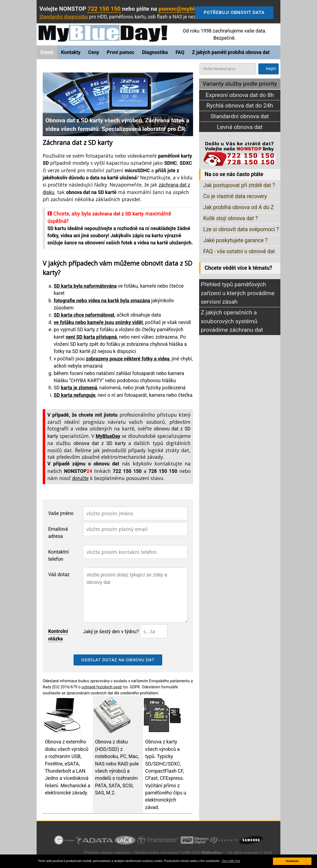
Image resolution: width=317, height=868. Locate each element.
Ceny (94, 52)
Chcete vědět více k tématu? (238, 268)
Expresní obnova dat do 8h (240, 95)
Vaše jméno (61, 513)
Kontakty (71, 52)
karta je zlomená (79, 388)
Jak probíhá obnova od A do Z (239, 207)
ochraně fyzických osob (102, 687)
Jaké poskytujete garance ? (235, 240)
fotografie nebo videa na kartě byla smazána (102, 301)
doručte (80, 478)
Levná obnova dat (240, 127)
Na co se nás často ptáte (234, 174)
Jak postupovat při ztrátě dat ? (239, 185)
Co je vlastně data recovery (235, 196)
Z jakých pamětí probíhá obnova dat (231, 52)
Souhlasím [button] (292, 861)
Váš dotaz (59, 575)
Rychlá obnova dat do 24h (240, 105)
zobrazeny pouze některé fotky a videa (128, 359)
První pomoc (121, 52)
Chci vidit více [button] (231, 861)
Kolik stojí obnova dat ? (231, 218)
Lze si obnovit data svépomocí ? (241, 229)
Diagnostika (155, 52)
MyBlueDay (108, 436)
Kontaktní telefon (59, 556)
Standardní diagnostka (64, 17)
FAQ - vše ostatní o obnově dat (239, 251)
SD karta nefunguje (74, 395)
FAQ (180, 52)
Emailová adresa (58, 533)
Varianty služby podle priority (240, 84)
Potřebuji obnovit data (239, 13)
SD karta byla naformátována (85, 286)
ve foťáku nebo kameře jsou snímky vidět (98, 322)
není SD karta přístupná (91, 337)
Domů (47, 52)
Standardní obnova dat (240, 116)
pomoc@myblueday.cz (188, 9)
